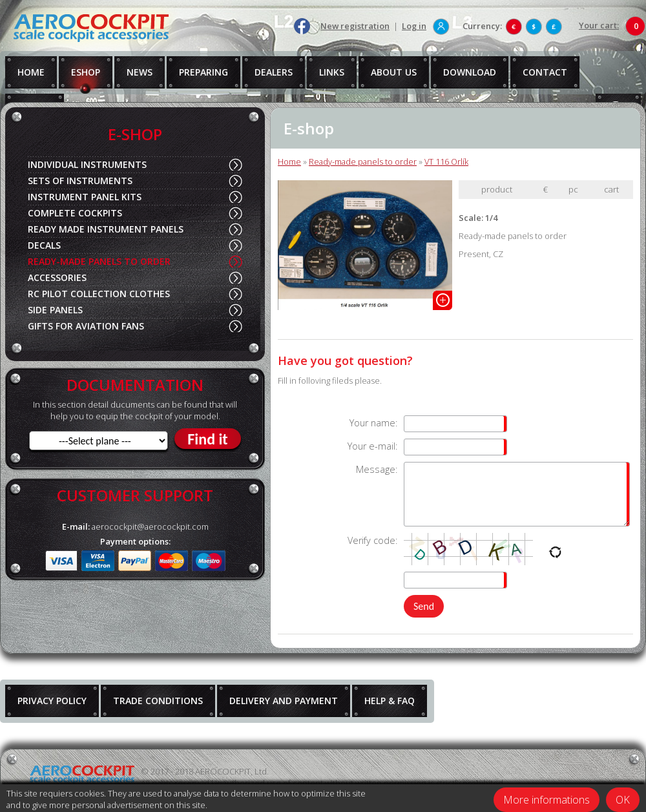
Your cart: (599, 25)
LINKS (332, 72)
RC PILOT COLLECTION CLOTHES (99, 294)
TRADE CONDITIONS (158, 701)
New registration (355, 26)
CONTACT (545, 72)
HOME (31, 72)
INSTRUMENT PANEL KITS (85, 197)
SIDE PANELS (55, 310)
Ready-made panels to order (363, 161)
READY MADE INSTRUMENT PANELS (106, 229)
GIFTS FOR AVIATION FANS (86, 326)
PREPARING (203, 72)
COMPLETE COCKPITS (75, 213)
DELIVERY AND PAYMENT (284, 701)
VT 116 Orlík (446, 161)
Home (289, 161)
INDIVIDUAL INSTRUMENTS (87, 164)
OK (623, 800)
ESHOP (86, 72)
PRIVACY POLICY (52, 701)
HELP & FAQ (390, 701)
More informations (547, 800)
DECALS (44, 245)
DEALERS (274, 72)
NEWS (140, 72)
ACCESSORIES (57, 277)
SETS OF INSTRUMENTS (80, 181)
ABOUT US (394, 72)
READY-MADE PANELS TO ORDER (99, 261)
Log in (414, 26)
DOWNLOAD (470, 72)
